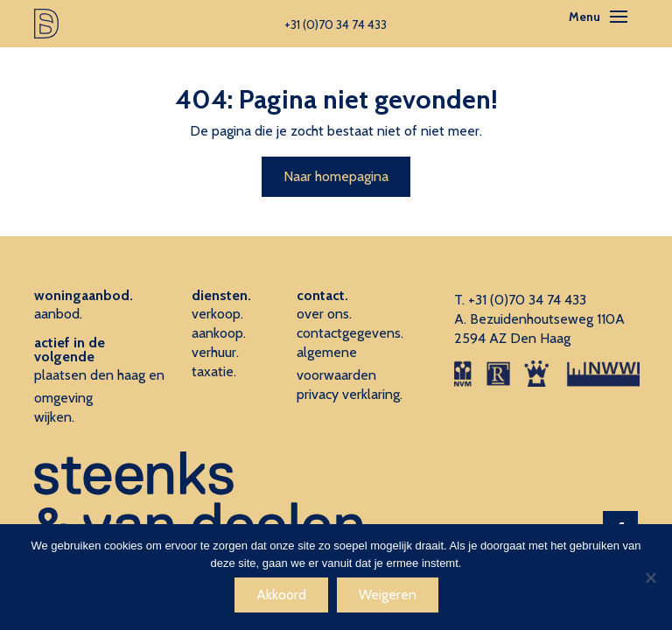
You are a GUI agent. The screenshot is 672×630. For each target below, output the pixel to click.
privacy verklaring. (350, 394)
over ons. (324, 314)
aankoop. (219, 333)
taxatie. (214, 371)
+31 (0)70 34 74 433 (527, 300)
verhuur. (215, 352)
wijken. (54, 417)
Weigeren (388, 595)
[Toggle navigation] (619, 17)
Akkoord (281, 595)
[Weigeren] (650, 577)
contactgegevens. (350, 333)
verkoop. (217, 314)
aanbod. (58, 314)
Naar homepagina (336, 176)
